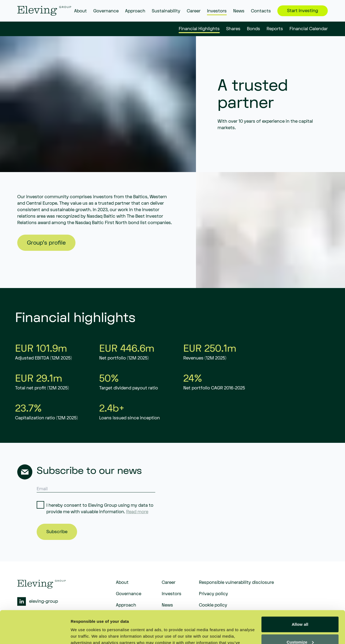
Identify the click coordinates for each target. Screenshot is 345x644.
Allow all (300, 594)
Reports (275, 29)
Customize (300, 611)
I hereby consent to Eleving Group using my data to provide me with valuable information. (100, 509)
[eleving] (44, 11)
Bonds (253, 29)
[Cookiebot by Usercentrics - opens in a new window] (35, 633)
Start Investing (303, 11)
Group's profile (46, 243)
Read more (137, 512)
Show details (83, 633)
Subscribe (57, 532)
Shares (233, 29)
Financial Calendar (309, 29)
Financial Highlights (199, 29)
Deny (300, 629)
